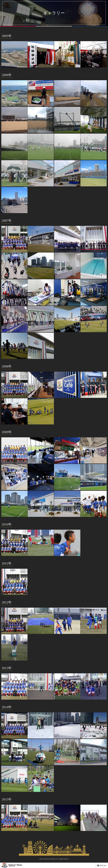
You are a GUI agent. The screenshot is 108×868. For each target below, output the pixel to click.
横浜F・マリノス (12, 865)
